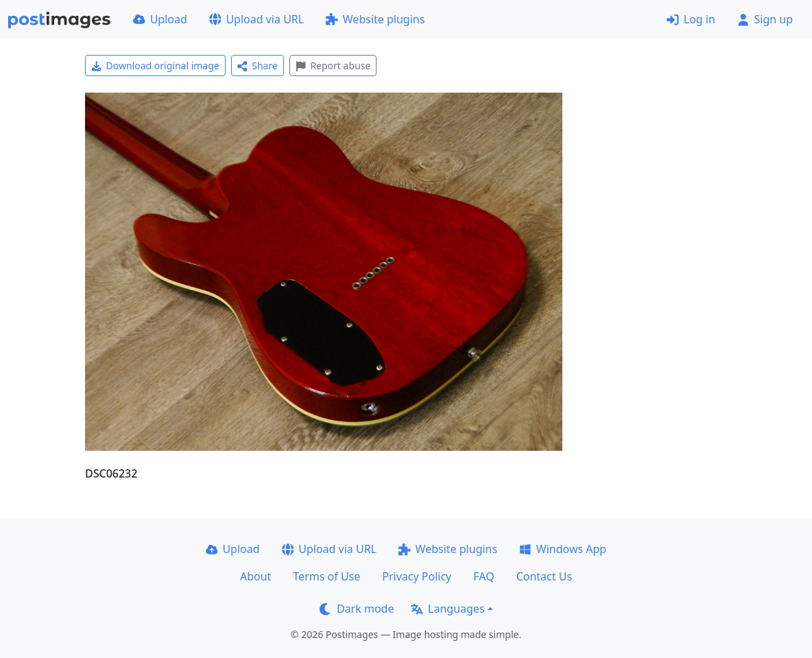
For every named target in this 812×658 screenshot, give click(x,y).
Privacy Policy (417, 576)
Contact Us (544, 576)
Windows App (563, 549)
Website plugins (375, 19)
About (255, 576)
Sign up (765, 19)
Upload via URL (256, 19)
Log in (691, 19)
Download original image (155, 66)
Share (258, 66)
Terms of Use (326, 576)
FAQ (483, 576)
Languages (447, 609)
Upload (160, 19)
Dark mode (357, 609)
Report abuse (333, 66)
